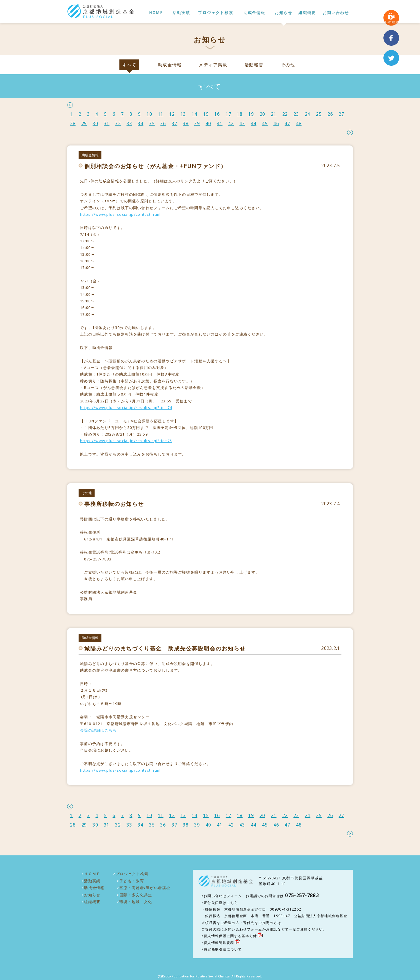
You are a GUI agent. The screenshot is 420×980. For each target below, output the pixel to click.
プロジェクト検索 (216, 13)
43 (242, 124)
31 (107, 124)
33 (129, 124)
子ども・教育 (132, 881)
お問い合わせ (336, 13)
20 (263, 114)
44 (254, 124)
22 (285, 114)
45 (265, 124)
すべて (129, 65)
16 (217, 114)
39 (197, 124)
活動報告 (254, 65)
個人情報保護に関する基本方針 (230, 936)
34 (141, 124)
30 (95, 124)
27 (341, 114)
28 (73, 124)
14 (195, 114)
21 (274, 114)
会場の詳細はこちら (98, 730)
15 (206, 114)
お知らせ (284, 13)
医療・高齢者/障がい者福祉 (145, 888)
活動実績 (181, 13)
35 (152, 124)
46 (276, 124)
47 (287, 124)
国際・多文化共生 (136, 895)
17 (229, 114)
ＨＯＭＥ (156, 13)
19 (251, 114)
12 (172, 114)
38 (186, 124)
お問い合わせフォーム (223, 896)
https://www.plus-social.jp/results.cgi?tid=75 (126, 441)
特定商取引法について (223, 949)
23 (296, 114)
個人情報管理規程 (219, 943)
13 (183, 114)
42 (231, 124)
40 (209, 124)
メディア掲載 (213, 65)
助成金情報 (254, 13)
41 (220, 124)
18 (240, 114)
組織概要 (307, 13)
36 (163, 124)
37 (175, 124)
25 (319, 114)
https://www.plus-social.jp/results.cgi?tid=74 (126, 408)
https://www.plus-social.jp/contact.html (120, 214)
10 (149, 114)
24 (308, 114)
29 (84, 124)
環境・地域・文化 (136, 902)
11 (161, 114)
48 (299, 124)
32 (118, 124)
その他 (288, 65)
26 (330, 114)
